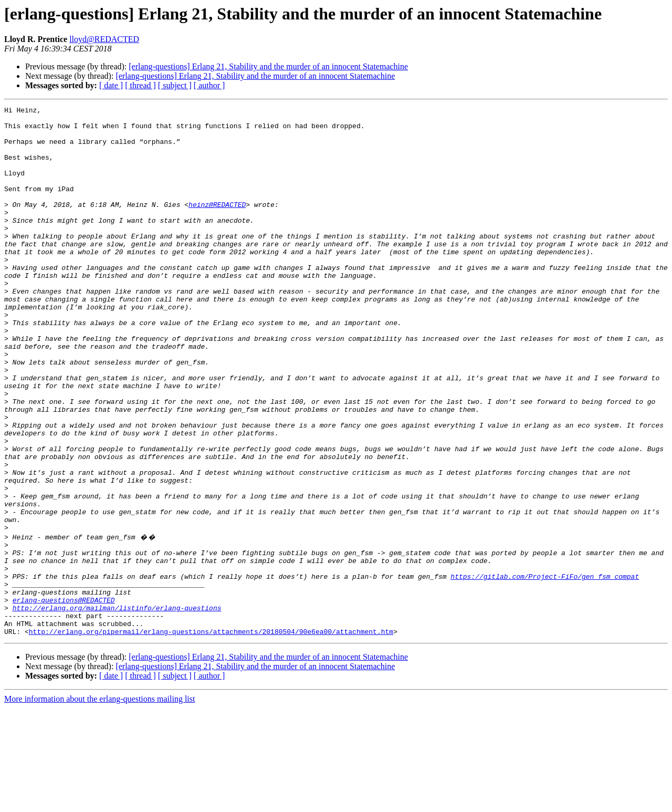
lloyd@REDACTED (104, 39)
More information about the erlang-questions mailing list (99, 803)
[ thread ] (140, 85)
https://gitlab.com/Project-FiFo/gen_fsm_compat (545, 669)
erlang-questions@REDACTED (64, 698)
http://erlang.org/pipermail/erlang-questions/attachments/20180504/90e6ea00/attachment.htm (211, 735)
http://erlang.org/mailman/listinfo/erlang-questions (117, 707)
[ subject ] (175, 85)
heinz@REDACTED (217, 225)
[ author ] (209, 85)
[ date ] (111, 85)
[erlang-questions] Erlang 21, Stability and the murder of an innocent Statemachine (268, 66)
